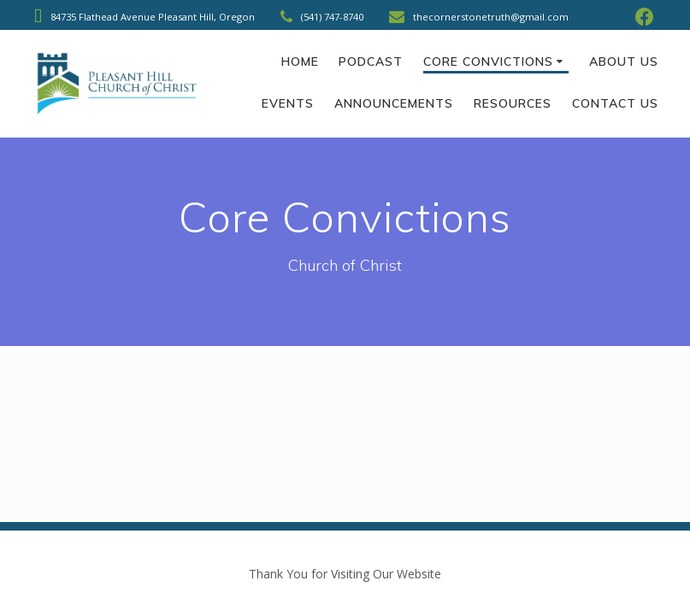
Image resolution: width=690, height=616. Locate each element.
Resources (513, 103)
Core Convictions (488, 62)
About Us (624, 62)
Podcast (371, 62)
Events (288, 103)
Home (300, 62)
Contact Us (615, 103)
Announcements (394, 103)
